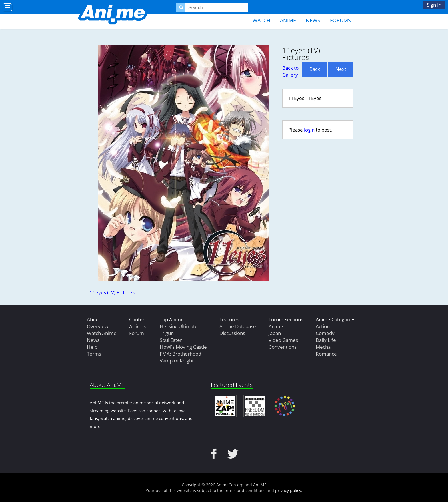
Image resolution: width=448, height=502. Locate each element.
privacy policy (288, 490)
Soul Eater (171, 340)
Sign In (434, 5)
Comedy (325, 333)
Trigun (167, 333)
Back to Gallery (290, 71)
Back (315, 69)
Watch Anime (102, 333)
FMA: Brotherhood (180, 354)
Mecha (323, 347)
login (309, 130)
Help (92, 347)
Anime (288, 20)
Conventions (283, 347)
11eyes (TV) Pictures (112, 292)
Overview (98, 326)
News (313, 20)
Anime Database (238, 326)
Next (341, 69)
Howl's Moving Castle (183, 347)
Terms (94, 354)
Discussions (232, 333)
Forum (137, 333)
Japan (275, 333)
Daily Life (326, 340)
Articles (137, 326)
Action (323, 326)
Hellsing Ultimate (179, 326)
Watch (261, 20)
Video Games (283, 340)
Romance (326, 354)
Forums (340, 20)
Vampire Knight (177, 361)
